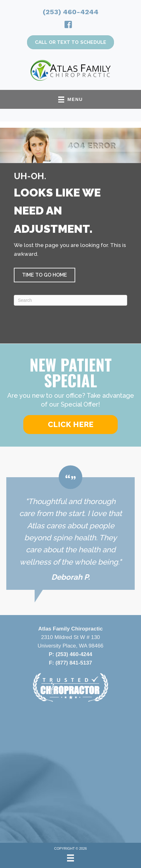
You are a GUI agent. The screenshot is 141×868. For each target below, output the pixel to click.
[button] (45, 275)
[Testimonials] (70, 528)
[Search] (70, 300)
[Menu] (70, 858)
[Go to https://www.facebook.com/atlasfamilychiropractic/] (68, 26)
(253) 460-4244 (71, 12)
